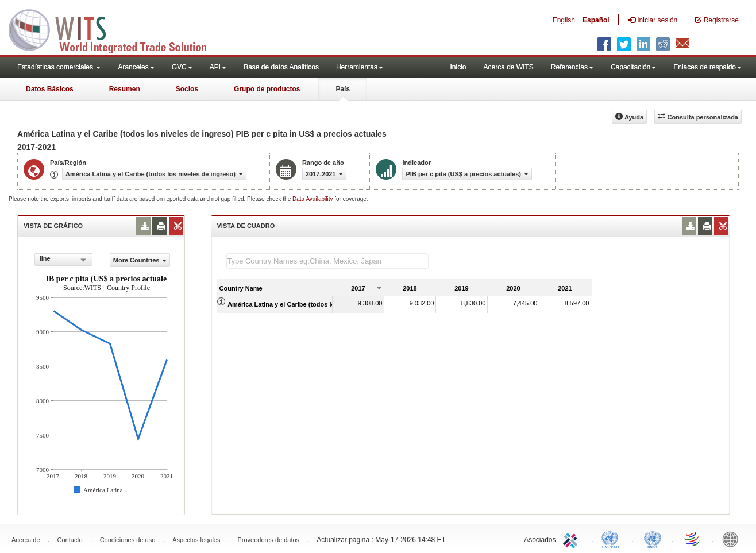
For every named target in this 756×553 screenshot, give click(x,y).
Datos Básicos (50, 89)
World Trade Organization (693, 539)
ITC (572, 539)
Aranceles (136, 67)
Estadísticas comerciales (59, 67)
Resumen (125, 89)
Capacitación (633, 67)
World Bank (733, 539)
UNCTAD (612, 539)
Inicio (458, 67)
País (343, 89)
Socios (187, 89)
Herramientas (360, 67)
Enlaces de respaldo (707, 67)
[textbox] (327, 261)
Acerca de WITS (508, 67)
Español (596, 20)
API (218, 67)
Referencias (572, 67)
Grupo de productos (267, 89)
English (564, 20)
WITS (115, 29)
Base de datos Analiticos (281, 67)
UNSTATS (653, 539)
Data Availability (313, 199)
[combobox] (63, 260)
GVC (182, 67)
